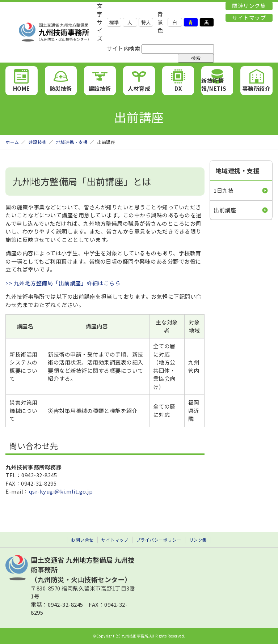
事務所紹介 (257, 88)
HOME (22, 88)
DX (178, 88)
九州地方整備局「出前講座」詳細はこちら (67, 283)
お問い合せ (82, 540)
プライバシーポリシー (159, 540)
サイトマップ (249, 18)
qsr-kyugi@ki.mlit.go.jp (61, 491)
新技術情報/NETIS (214, 85)
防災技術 (61, 88)
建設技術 (100, 88)
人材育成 (139, 88)
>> (10, 283)
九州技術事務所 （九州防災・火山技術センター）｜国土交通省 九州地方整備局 (51, 32)
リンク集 (198, 540)
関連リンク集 (249, 6)
